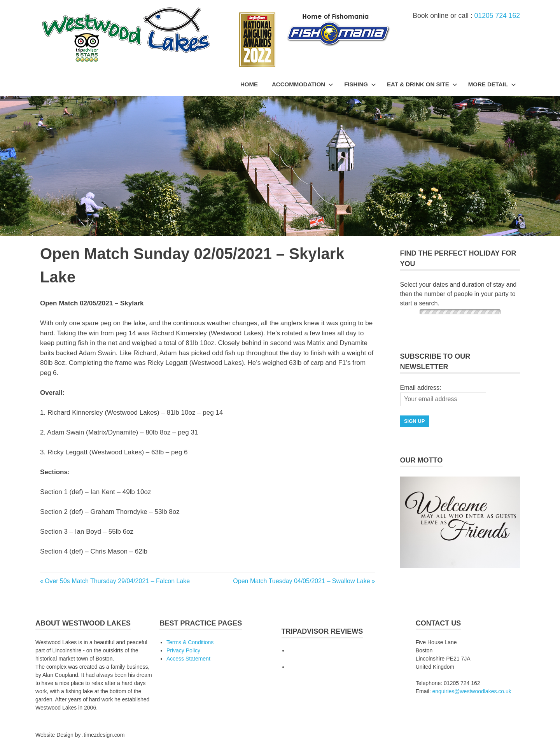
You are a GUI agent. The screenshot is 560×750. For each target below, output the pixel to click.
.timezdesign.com (103, 735)
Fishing (360, 84)
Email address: (421, 388)
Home (249, 84)
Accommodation (303, 84)
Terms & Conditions (190, 642)
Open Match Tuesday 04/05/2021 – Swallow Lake (301, 581)
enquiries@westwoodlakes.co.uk (472, 691)
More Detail (492, 84)
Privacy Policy (183, 650)
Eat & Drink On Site (422, 84)
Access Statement (188, 659)
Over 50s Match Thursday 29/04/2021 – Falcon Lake (117, 581)
